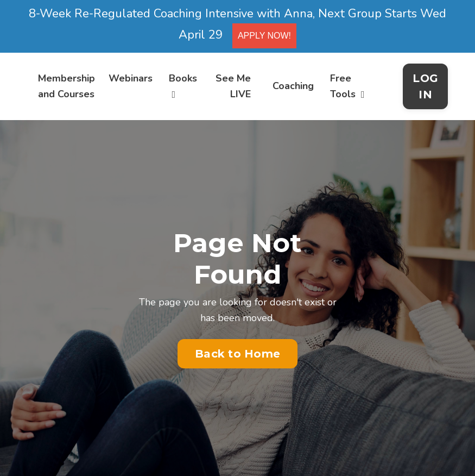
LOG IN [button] (425, 86)
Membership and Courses (66, 86)
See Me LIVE (233, 86)
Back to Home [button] (237, 354)
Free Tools (347, 86)
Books (183, 86)
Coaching (293, 86)
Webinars (131, 78)
